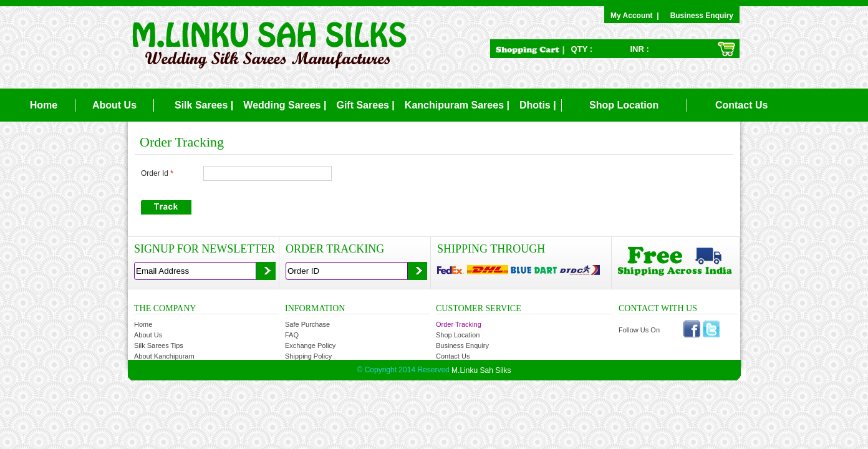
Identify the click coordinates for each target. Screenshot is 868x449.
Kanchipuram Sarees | (457, 105)
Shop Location (624, 105)
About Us (114, 105)
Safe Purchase (307, 324)
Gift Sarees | (365, 105)
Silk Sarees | (204, 105)
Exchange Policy (310, 345)
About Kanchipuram (164, 356)
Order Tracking (459, 324)
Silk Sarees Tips (159, 345)
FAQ (292, 335)
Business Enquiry (702, 16)
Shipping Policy (308, 356)
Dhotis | (538, 105)
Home (44, 105)
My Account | (637, 16)
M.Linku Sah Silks (481, 370)
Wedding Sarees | (285, 105)
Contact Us (741, 105)
